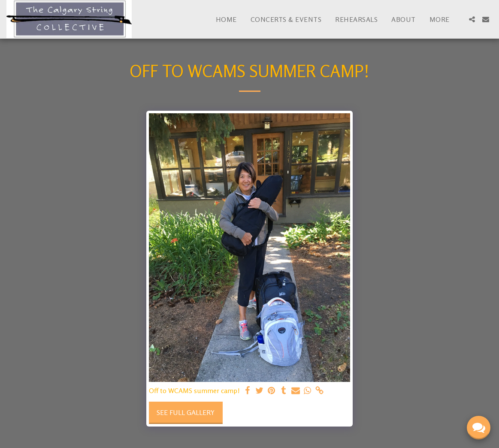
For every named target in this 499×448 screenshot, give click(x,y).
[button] (472, 19)
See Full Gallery (186, 412)
